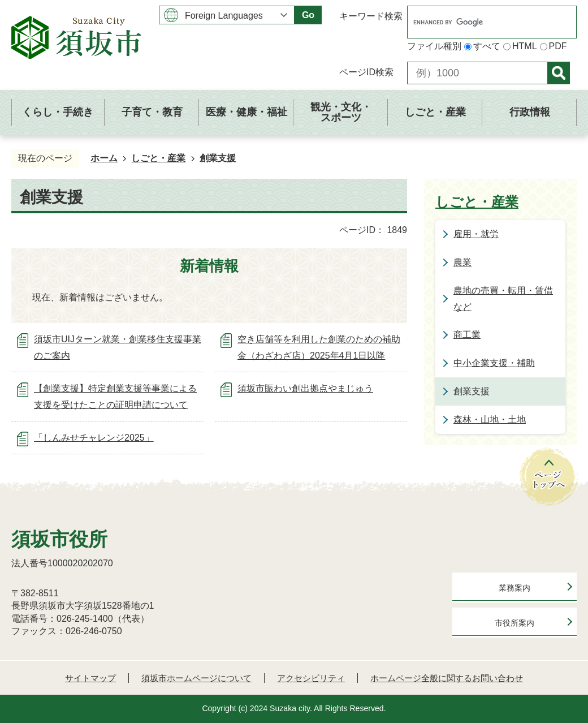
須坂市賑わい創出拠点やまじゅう (305, 388)
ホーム (104, 158)
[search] (480, 22)
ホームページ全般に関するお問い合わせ (447, 678)
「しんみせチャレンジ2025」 (94, 438)
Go (308, 15)
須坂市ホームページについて (196, 678)
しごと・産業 (158, 158)
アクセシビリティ (311, 678)
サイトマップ (90, 678)
